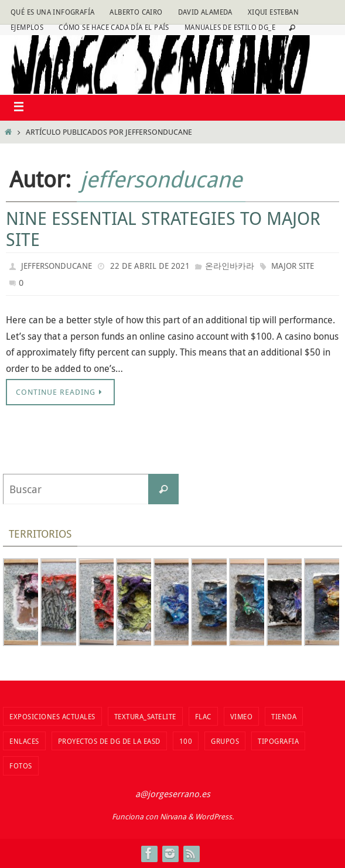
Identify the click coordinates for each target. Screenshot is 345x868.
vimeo (242, 716)
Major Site (293, 266)
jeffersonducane (161, 179)
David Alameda (205, 12)
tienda (284, 716)
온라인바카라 (230, 266)
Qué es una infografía (52, 12)
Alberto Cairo (136, 12)
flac (203, 716)
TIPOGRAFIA (278, 741)
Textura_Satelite (145, 716)
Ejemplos (27, 27)
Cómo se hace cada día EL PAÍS (114, 27)
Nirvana (173, 816)
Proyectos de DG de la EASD (109, 741)
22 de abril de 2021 (150, 266)
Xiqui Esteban (273, 12)
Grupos (225, 741)
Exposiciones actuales (52, 716)
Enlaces (24, 741)
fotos (21, 766)
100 (186, 741)
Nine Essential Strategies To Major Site (163, 229)
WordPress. (214, 816)
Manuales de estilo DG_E (230, 27)
